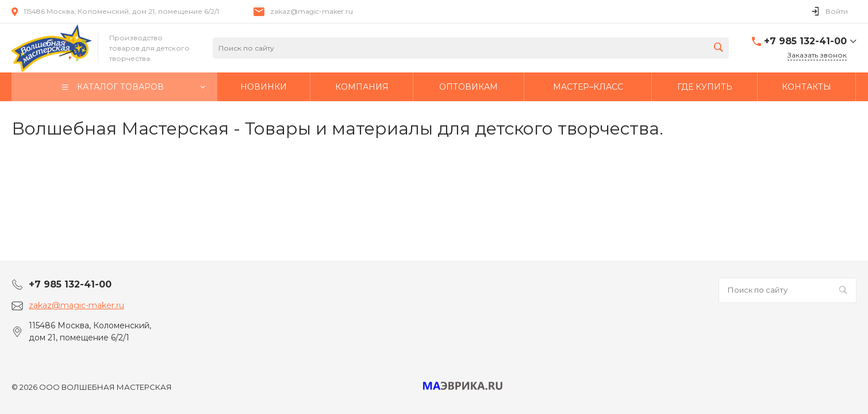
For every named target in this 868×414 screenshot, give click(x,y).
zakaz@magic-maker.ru (312, 11)
